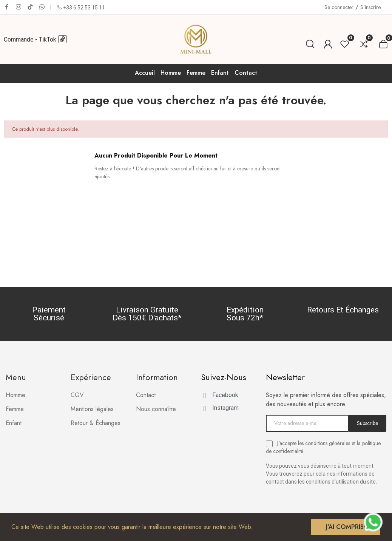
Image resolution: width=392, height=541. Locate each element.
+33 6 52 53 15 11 (84, 8)
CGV (77, 395)
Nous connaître (156, 409)
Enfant (14, 423)
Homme (15, 395)
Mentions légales (92, 409)
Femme (15, 409)
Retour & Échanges (96, 423)
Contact (146, 395)
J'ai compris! (346, 527)
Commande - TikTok (35, 39)
